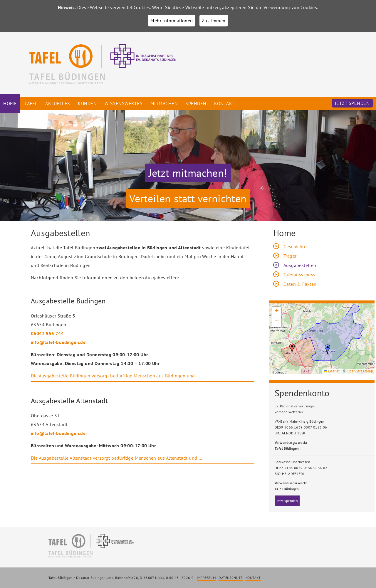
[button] (328, 349)
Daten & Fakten (300, 284)
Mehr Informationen (172, 21)
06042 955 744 (47, 333)
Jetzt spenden (352, 103)
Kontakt (224, 103)
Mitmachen (164, 103)
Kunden (87, 103)
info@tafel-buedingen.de (58, 342)
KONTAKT (253, 578)
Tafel (31, 103)
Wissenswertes (124, 103)
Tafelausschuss (299, 275)
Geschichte (295, 246)
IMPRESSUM (206, 578)
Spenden (196, 103)
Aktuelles (58, 103)
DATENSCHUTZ (230, 578)
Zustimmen (214, 21)
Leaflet (332, 371)
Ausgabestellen (300, 265)
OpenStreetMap (360, 371)
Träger (290, 256)
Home (10, 103)
